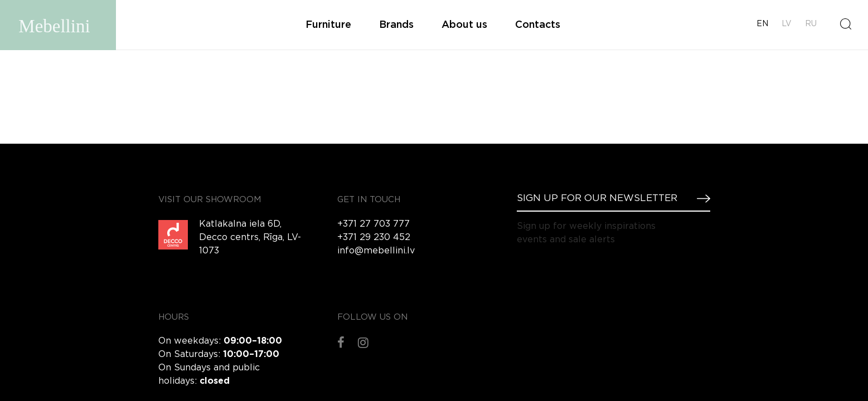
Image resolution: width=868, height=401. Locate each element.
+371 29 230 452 (374, 238)
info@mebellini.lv (376, 251)
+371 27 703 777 (374, 224)
